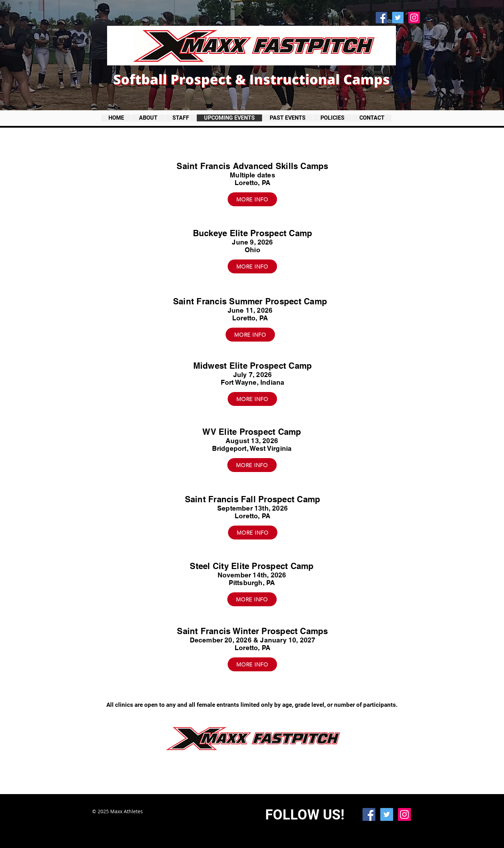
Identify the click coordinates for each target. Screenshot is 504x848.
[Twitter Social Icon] (398, 18)
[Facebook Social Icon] (381, 18)
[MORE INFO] (252, 199)
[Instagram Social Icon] (414, 18)
